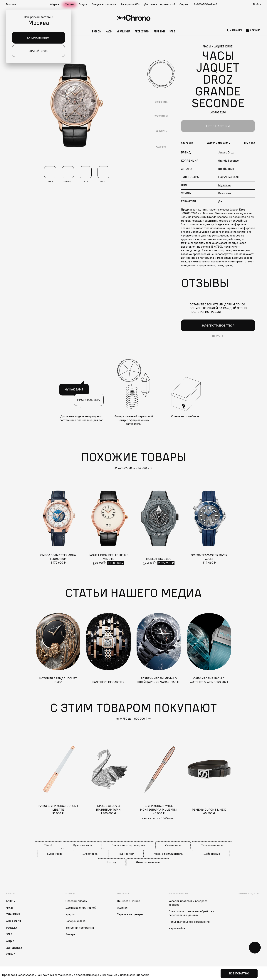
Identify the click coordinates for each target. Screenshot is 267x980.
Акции (83, 4)
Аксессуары (142, 31)
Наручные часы (229, 177)
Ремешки (159, 31)
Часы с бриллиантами (169, 854)
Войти (257, 4)
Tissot (48, 845)
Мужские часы (82, 845)
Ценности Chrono (129, 901)
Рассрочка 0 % (75, 921)
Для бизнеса (14, 948)
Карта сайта (177, 928)
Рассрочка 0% (130, 4)
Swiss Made (55, 854)
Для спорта (90, 854)
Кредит (70, 914)
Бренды (97, 31)
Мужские (224, 185)
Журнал (55, 4)
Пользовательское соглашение (189, 922)
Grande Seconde (228, 160)
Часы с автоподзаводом (129, 845)
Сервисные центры (130, 914)
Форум (69, 4)
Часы (109, 31)
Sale (172, 31)
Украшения (124, 31)
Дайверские (212, 854)
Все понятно (239, 973)
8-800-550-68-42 (206, 4)
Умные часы (173, 845)
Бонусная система (104, 4)
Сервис (184, 4)
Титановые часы (212, 845)
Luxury (112, 862)
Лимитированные (148, 862)
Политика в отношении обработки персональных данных (191, 913)
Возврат (71, 934)
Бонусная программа (80, 928)
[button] (13, 4)
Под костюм (126, 854)
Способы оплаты (76, 901)
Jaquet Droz (226, 152)
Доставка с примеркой (160, 4)
